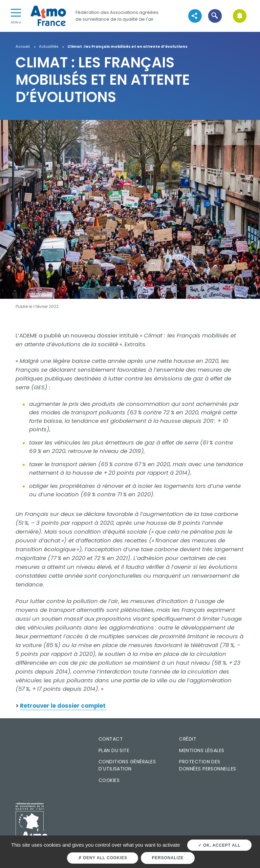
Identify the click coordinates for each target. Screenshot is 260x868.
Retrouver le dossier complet (63, 706)
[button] (215, 16)
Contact (111, 739)
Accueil (23, 47)
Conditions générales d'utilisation (127, 765)
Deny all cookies (103, 858)
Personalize (168, 858)
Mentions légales (202, 750)
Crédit (188, 739)
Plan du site (114, 750)
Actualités (49, 47)
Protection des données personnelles (208, 765)
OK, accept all (219, 845)
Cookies (109, 780)
